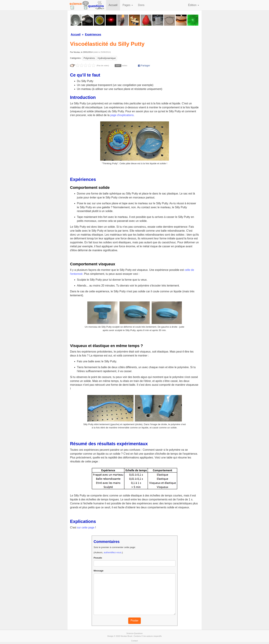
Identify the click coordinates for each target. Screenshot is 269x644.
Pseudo (98, 558)
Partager (144, 66)
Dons (141, 5)
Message (99, 571)
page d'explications (122, 115)
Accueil (113, 5)
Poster (134, 621)
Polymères (89, 58)
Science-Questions (135, 633)
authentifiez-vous (112, 552)
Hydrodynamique (107, 58)
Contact (134, 641)
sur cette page (86, 527)
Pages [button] (128, 5)
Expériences (93, 34)
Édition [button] (193, 5)
